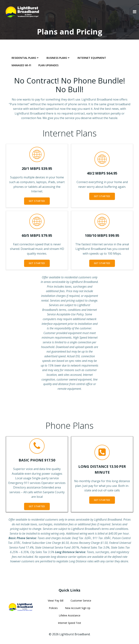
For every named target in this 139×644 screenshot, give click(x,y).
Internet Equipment (92, 58)
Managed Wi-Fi (21, 65)
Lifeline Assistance (70, 615)
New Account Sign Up (78, 608)
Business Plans (58, 58)
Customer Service (81, 601)
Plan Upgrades (48, 65)
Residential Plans (25, 58)
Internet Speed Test (69, 623)
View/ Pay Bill (56, 601)
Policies (53, 608)
